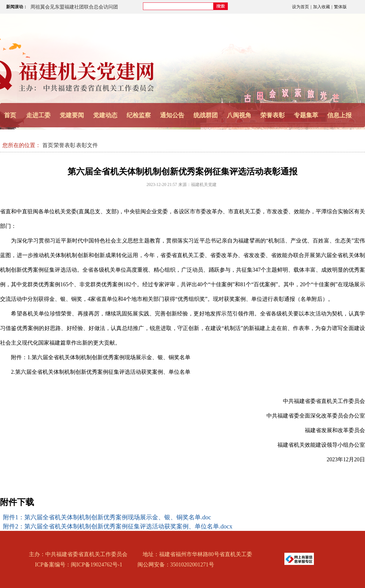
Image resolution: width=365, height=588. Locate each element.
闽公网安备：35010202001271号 (176, 565)
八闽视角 (239, 115)
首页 (10, 115)
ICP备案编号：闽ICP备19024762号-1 (79, 565)
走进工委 (38, 115)
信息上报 (339, 115)
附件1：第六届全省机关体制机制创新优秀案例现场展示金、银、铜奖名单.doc (107, 517)
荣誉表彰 (273, 115)
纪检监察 (139, 115)
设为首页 (301, 7)
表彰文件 (87, 145)
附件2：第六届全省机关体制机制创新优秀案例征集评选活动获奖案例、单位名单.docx (118, 526)
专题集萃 (306, 115)
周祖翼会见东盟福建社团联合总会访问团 (74, 7)
